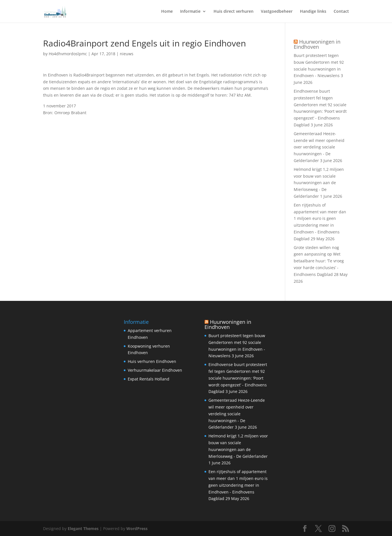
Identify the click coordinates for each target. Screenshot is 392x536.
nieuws (127, 54)
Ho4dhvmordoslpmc (68, 54)
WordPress (137, 528)
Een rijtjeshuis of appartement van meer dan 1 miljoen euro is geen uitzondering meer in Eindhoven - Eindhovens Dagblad (238, 485)
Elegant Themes (83, 528)
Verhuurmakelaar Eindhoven (155, 370)
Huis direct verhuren (234, 12)
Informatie (190, 12)
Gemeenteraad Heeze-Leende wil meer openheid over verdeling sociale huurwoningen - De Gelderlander (319, 147)
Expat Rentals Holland (149, 379)
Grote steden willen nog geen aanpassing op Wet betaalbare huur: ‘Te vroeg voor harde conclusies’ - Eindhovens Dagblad (319, 261)
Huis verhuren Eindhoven (152, 361)
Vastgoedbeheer (277, 12)
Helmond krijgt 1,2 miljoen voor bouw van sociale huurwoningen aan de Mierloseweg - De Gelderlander (319, 183)
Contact (341, 12)
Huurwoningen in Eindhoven (317, 44)
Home (167, 12)
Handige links (313, 12)
